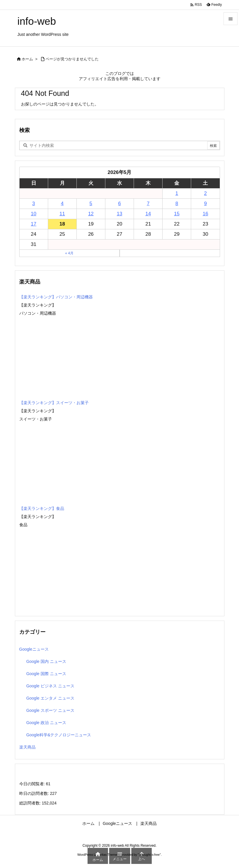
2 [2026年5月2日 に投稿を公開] (205, 193)
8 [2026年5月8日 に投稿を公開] (177, 204)
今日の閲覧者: (33, 784)
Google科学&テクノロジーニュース (59, 735)
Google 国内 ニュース (46, 661)
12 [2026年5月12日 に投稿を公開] (91, 214)
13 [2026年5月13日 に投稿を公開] (120, 214)
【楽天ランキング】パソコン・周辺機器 (56, 297)
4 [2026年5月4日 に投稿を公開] (62, 204)
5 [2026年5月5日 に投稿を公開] (91, 204)
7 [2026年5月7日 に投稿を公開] (148, 204)
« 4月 (69, 253)
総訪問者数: (31, 803)
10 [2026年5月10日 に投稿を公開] (34, 214)
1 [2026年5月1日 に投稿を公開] (177, 193)
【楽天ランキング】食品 (42, 508)
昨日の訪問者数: (35, 793)
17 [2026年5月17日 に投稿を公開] (34, 224)
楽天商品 (27, 747)
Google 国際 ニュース (46, 674)
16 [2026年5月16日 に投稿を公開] (205, 214)
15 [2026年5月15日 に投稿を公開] (177, 214)
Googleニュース (34, 649)
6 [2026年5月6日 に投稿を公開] (120, 204)
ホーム (27, 59)
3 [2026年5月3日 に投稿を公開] (33, 204)
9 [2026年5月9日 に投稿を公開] (205, 204)
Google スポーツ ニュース (50, 710)
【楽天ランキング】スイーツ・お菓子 (54, 403)
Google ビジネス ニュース (50, 686)
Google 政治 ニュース (46, 723)
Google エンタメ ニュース (50, 698)
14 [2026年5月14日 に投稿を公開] (148, 214)
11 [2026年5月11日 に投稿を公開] (62, 214)
